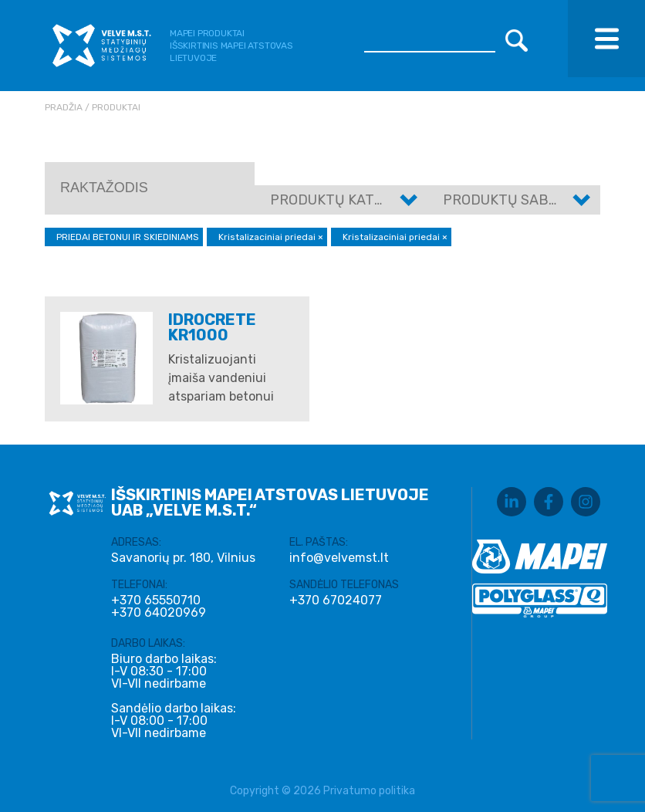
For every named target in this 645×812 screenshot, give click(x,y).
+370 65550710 (156, 601)
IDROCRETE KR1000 (212, 327)
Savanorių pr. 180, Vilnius (183, 558)
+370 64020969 (159, 613)
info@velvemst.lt (339, 558)
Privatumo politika (369, 791)
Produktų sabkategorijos (542, 200)
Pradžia (64, 107)
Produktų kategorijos (355, 200)
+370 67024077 (336, 601)
